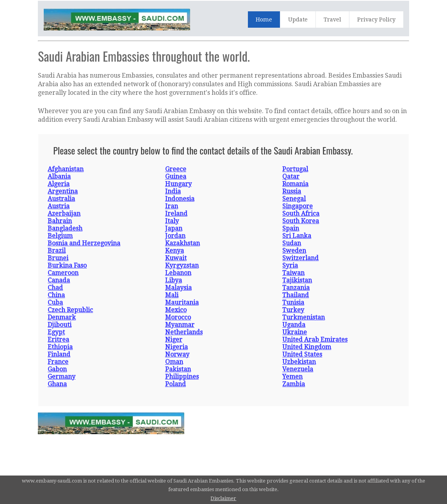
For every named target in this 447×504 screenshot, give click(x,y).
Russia (292, 191)
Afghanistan (66, 169)
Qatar (291, 177)
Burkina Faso (67, 265)
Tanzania (296, 288)
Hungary (178, 184)
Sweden (294, 251)
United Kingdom (307, 347)
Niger (174, 340)
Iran (172, 206)
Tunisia (293, 303)
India (173, 191)
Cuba (55, 303)
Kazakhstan (183, 243)
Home (264, 20)
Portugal (295, 169)
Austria (59, 206)
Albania (59, 177)
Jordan (175, 236)
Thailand (296, 295)
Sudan (292, 243)
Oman (174, 362)
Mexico (176, 310)
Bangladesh (65, 228)
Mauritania (182, 303)
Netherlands (184, 332)
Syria (290, 265)
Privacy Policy (376, 20)
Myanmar (180, 325)
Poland (175, 384)
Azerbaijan (64, 214)
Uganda (294, 325)
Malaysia (178, 288)
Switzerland (300, 258)
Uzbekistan (299, 362)
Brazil (57, 251)
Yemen (292, 377)
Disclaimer (223, 498)
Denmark (62, 317)
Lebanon (178, 273)
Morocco (178, 317)
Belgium (60, 236)
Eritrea (58, 340)
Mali (172, 295)
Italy (172, 221)
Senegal (294, 199)
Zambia (294, 384)
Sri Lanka (297, 236)
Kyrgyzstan (182, 265)
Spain (291, 228)
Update (298, 20)
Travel (332, 20)
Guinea (176, 177)
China (56, 295)
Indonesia (180, 199)
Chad (55, 288)
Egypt (56, 332)
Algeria (59, 184)
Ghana (57, 384)
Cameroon (63, 273)
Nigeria (176, 347)
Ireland (176, 214)
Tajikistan (297, 280)
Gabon (57, 369)
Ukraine (295, 332)
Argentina (63, 191)
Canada (59, 280)
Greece (176, 169)
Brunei (58, 258)
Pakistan (178, 369)
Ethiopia (60, 347)
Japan (174, 228)
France (58, 362)
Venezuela (298, 369)
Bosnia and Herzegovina (84, 243)
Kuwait (176, 258)
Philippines (182, 377)
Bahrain (60, 221)
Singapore (297, 206)
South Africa (301, 214)
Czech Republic (70, 310)
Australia (61, 199)
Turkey (293, 310)
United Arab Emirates (315, 340)
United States (302, 354)
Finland (59, 354)
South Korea (301, 221)
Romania (295, 184)
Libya (174, 280)
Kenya (175, 251)
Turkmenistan (304, 317)
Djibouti (60, 325)
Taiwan (293, 273)
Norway (177, 354)
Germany (61, 377)
